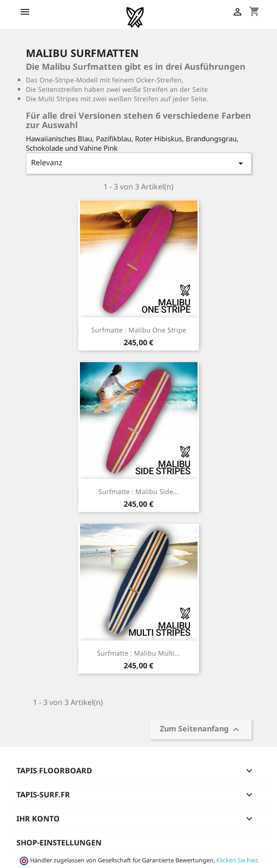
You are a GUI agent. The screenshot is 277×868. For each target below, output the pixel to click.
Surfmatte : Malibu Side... (138, 491)
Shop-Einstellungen (59, 843)
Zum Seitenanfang (201, 729)
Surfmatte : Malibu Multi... (138, 653)
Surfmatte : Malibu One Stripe (139, 330)
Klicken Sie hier (237, 860)
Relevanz (139, 163)
